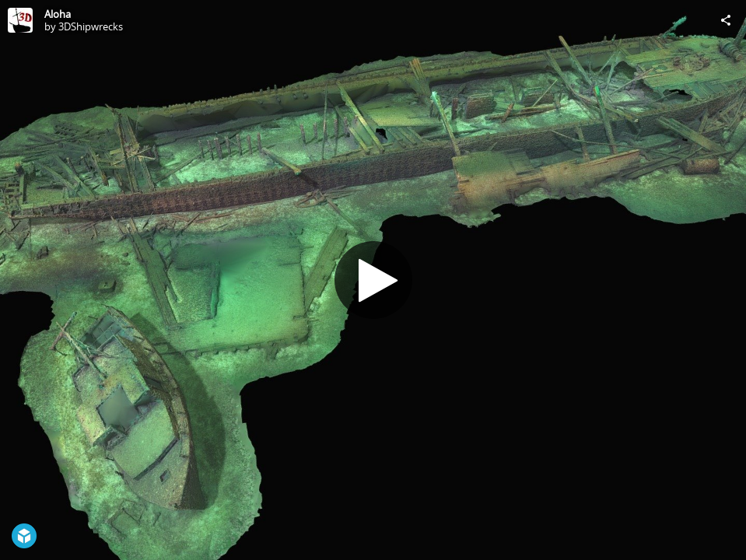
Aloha (58, 14)
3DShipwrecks (91, 26)
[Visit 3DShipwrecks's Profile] (20, 20)
